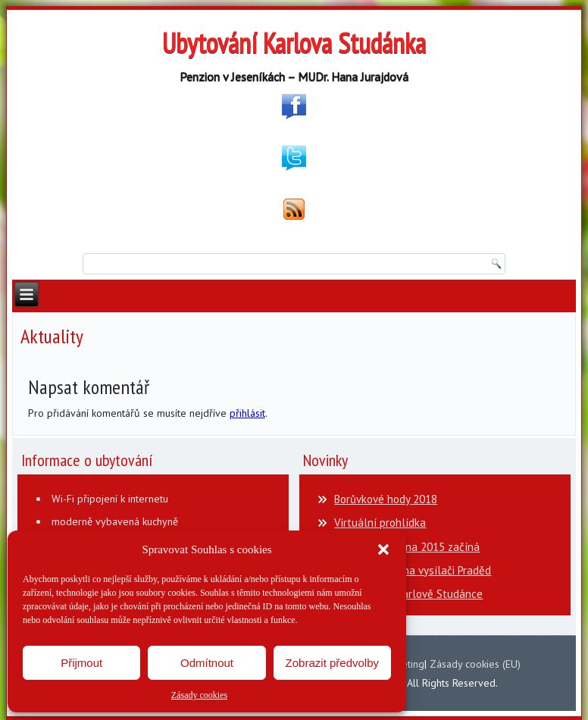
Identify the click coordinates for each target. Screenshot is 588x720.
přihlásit (247, 413)
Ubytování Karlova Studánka (294, 43)
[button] (383, 549)
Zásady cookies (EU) (475, 664)
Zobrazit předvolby (332, 663)
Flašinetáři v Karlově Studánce (408, 594)
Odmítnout (207, 663)
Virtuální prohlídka (380, 523)
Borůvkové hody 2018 (386, 499)
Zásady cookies (199, 695)
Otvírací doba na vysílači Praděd (413, 570)
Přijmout (81, 663)
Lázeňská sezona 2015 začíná (407, 547)
